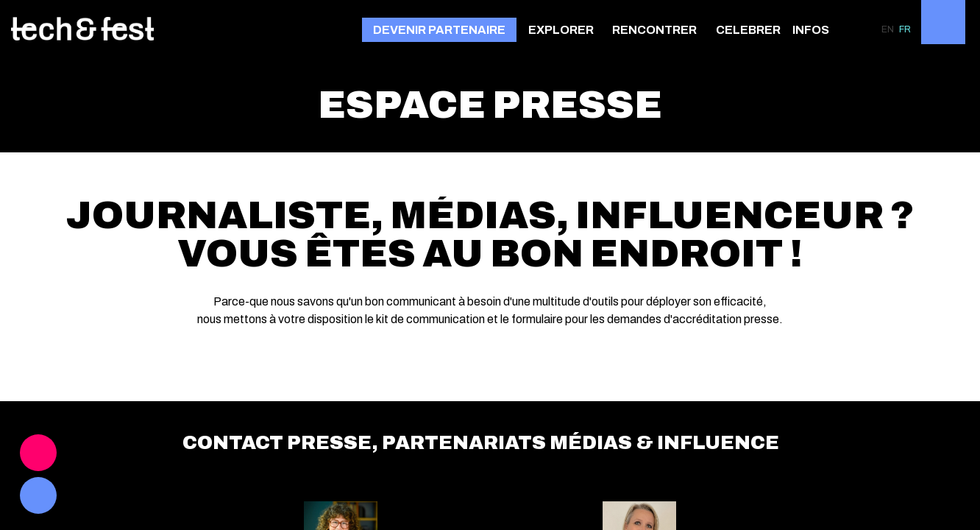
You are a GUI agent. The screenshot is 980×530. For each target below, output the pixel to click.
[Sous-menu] (600, 31)
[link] (565, 29)
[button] (439, 30)
